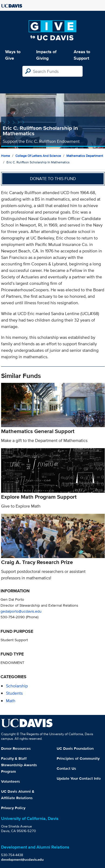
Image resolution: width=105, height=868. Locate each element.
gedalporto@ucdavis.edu (21, 611)
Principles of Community (78, 758)
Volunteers (11, 781)
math (11, 701)
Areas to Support (82, 55)
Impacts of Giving (46, 55)
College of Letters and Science (38, 156)
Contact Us (66, 768)
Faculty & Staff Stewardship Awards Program (19, 765)
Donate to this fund (53, 179)
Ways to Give (13, 55)
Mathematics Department (85, 156)
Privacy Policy (13, 808)
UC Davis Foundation (75, 748)
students (14, 693)
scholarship (17, 686)
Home (6, 156)
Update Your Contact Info (79, 778)
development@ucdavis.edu (22, 859)
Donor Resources (16, 748)
